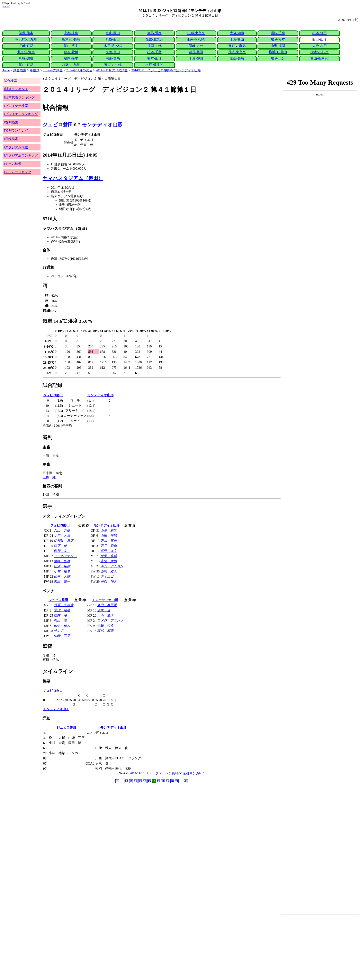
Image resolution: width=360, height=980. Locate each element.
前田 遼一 (62, 582)
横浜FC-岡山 (278, 52)
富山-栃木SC (320, 58)
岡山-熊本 (71, 46)
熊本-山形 (154, 58)
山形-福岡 (278, 46)
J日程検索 (11, 139)
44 (186, 781)
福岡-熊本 (26, 33)
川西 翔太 (109, 582)
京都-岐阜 (71, 33)
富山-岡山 (113, 33)
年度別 (35, 70)
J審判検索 (11, 122)
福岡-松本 (71, 58)
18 (163, 781)
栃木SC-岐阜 (320, 52)
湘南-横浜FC (196, 39)
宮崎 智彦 (62, 561)
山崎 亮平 (62, 636)
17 (159, 781)
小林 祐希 (62, 571)
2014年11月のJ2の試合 (112, 70)
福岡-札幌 (154, 46)
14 (145, 781)
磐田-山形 (319, 39)
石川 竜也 (109, 541)
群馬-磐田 (196, 52)
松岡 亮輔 (109, 556)
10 (126, 781)
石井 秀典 (109, 546)
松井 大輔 (62, 576)
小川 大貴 (62, 536)
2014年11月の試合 (79, 70)
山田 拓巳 (109, 536)
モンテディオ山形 (102, 125)
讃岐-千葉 (278, 33)
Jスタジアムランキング (21, 155)
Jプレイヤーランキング (21, 114)
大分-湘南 (237, 33)
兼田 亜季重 (107, 605)
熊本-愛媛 (71, 52)
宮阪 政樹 (109, 561)
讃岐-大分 (196, 46)
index (320, 496)
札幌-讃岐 (26, 58)
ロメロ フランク (110, 620)
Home (6, 6)
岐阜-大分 (278, 58)
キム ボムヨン (112, 566)
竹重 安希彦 (64, 605)
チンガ (59, 631)
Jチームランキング (18, 172)
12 (136, 781)
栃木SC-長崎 (71, 39)
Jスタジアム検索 (16, 147)
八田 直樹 (62, 530)
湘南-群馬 (113, 58)
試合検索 (20, 70)
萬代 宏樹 (105, 631)
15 (149, 781)
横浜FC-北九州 (26, 39)
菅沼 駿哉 (62, 610)
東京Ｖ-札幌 (113, 65)
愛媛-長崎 (237, 58)
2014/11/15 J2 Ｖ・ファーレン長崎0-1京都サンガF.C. (167, 773)
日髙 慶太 (105, 615)
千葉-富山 (237, 39)
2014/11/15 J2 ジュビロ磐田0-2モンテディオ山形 (166, 70)
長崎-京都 (26, 46)
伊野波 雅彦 (64, 541)
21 (177, 781)
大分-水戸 (319, 46)
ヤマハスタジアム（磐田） (73, 178)
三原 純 (49, 477)
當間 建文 (109, 551)
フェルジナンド (65, 556)
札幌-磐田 (113, 39)
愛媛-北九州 (154, 39)
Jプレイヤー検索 (16, 106)
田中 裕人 (62, 626)
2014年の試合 (53, 70)
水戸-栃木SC (113, 46)
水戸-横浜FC (154, 65)
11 (131, 781)
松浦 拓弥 (62, 566)
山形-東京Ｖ (196, 33)
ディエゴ (107, 576)
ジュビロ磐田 (58, 125)
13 (140, 781)
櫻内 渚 (60, 615)
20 (172, 781)
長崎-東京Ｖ (237, 52)
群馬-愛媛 (154, 33)
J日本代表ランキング (19, 97)
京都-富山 (113, 52)
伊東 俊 (104, 610)
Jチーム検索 (13, 164)
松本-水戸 (319, 33)
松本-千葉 (154, 52)
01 (117, 781)
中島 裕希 (105, 626)
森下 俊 (60, 546)
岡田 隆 (60, 620)
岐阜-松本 (278, 39)
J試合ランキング (16, 89)
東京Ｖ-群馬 (237, 46)
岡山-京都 (26, 65)
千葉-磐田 (196, 58)
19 (168, 781)
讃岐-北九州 (71, 65)
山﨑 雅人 (109, 571)
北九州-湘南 (26, 52)
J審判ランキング (16, 130)
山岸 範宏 (109, 530)
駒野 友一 (62, 551)
